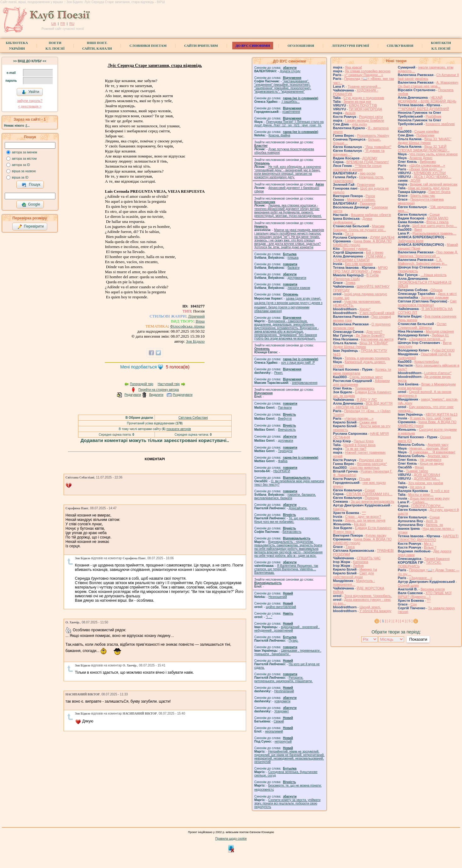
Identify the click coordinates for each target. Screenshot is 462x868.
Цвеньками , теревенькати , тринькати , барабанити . (288, 652)
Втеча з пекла (437, 222)
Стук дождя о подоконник (364, 98)
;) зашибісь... (290, 102)
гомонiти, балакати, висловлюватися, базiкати (285, 496)
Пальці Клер (364, 441)
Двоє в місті (447, 294)
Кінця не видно (432, 463)
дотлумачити (297, 278)
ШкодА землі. (370, 607)
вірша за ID (20, 177)
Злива (350, 283)
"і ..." (269, 617)
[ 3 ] (396, 621)
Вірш (200, 321)
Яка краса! (353, 67)
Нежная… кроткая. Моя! (429, 448)
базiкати (294, 268)
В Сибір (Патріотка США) (356, 277)
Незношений (278, 597)
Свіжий (279, 721)
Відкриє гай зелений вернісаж (434, 184)
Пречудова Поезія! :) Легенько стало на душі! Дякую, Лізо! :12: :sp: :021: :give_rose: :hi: (289, 124)
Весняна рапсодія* (372, 464)
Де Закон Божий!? (370, 335)
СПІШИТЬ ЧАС (369, 558)
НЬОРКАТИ (282, 471)
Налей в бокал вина (359, 445)
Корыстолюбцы (426, 362)
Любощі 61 (440, 335)
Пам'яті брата (440, 192)
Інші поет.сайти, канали (97, 46)
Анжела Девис (421, 158)
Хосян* (365, 309)
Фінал (419, 467)
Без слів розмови (359, 264)
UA (54, 24)
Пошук (31, 185)
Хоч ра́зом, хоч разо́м (425, 483)
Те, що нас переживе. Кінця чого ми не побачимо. (287, 520)
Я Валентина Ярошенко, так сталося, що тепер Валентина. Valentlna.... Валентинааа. (286, 569)
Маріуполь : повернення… (354, 583)
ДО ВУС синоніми (253, 46)
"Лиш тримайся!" (378, 147)
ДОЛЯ (415, 180)
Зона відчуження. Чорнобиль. (368, 596)
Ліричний (196, 316)
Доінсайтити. (298, 508)
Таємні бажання (437, 559)
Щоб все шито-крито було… (435, 226)
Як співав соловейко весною (368, 71)
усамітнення (291, 112)
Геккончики (366, 185)
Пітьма (365, 479)
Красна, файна (279, 135)
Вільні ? (430, 547)
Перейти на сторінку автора (159, 390)
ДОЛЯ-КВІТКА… (427, 478)
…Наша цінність (434, 275)
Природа (372, 498)
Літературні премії (350, 46)
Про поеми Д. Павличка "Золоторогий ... (428, 254)
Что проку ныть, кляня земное (434, 154)
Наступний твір (169, 384)
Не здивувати (431, 460)
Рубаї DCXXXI (443, 350)
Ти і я (349, 234)
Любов (358, 566)
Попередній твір (142, 384)
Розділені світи (371, 117)
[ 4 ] (403, 621)
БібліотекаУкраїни (17, 46)
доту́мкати (286, 441)
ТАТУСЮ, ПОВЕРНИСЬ (420, 564)
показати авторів (179, 429)
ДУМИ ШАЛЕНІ (382, 237)
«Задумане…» (421, 578)
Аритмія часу (438, 445)
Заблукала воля (411, 241)
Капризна (361, 562)
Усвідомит (282, 711)
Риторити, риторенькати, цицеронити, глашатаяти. (284, 679)
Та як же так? (356, 449)
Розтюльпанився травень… (435, 233)
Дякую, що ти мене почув (365, 520)
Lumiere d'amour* (438, 373)
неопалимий (274, 731)
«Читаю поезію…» (359, 418)
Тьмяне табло (417, 471)
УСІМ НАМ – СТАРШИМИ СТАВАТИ (359, 258)
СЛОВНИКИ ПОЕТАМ (148, 46)
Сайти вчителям (201, 46)
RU (72, 24)
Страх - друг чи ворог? (363, 517)
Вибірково (428, 162)
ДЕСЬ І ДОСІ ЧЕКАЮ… (432, 177)
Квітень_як (434, 525)
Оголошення (301, 46)
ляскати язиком (299, 288)
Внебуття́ (285, 419)
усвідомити (282, 701)
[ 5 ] (409, 621)
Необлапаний (284, 691)
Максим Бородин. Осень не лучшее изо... (359, 228)
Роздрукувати (183, 395)
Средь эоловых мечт (366, 377)
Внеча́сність (287, 430)
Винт (418, 229)
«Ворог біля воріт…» (426, 169)
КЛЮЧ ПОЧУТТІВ (363, 105)
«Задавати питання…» (427, 339)
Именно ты (368, 569)
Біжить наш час (423, 196)
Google (31, 205)
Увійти (31, 92)
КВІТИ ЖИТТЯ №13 (442, 414)
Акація (350, 113)
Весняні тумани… (357, 249)
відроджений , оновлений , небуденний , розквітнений (287, 629)
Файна (283, 461)
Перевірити (31, 227)
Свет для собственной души (353, 575)
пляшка (293, 258)
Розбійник (433, 116)
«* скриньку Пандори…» (364, 75)
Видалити (156, 395)
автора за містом (24, 159)
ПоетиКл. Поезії (55, 46)
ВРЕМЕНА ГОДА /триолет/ (367, 162)
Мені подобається (138, 367)
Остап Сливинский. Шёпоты (422, 326)
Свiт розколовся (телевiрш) (427, 303)
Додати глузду (290, 71)
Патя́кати (285, 408)
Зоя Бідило (195, 341)
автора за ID (21, 165)
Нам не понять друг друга (429, 188)
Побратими (425, 135)
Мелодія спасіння (440, 331)
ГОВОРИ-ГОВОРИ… (427, 506)
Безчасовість (292, 532)
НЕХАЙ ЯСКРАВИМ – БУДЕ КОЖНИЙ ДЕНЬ (427, 99)
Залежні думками (435, 297)
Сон (414, 604)
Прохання (368, 203)
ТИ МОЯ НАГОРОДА (365, 109)
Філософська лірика (187, 326)
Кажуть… (340, 509)
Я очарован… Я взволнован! (432, 452)
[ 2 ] (390, 621)
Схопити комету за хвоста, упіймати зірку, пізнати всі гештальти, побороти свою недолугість (287, 803)
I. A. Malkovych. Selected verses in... (423, 262)
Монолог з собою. (361, 200)
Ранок (370, 196)
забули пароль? (30, 101)
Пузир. (293, 641)
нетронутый (283, 741)
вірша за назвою (24, 171)
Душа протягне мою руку (430, 498)
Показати (418, 639)
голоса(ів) (178, 367)
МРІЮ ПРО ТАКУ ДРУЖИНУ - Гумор (360, 269)
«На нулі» (359, 124)
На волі (360, 524)
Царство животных (364, 467)
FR (63, 24)
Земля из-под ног (357, 102)
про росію (368, 173)
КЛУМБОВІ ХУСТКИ (430, 173)
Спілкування (400, 46)
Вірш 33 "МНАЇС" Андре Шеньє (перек (425, 141)
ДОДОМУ (370, 158)
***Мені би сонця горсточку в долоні (357, 168)
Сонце (370, 490)
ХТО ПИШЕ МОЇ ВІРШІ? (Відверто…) (425, 595)
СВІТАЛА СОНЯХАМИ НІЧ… (369, 494)
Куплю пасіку (376, 535)
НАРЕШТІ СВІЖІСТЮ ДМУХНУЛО (428, 538)
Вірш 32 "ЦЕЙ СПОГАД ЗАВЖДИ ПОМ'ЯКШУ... (424, 148)
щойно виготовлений (281, 607)
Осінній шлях (408, 585)
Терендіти (285, 451)
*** (364, 513)
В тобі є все (440, 491)
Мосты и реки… (421, 495)
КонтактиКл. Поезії (441, 46)
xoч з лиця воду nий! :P (298, 363)
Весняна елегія (433, 589)
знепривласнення (304, 383)
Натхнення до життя (377, 339)
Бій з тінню (375, 252)
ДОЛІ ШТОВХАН (427, 475)
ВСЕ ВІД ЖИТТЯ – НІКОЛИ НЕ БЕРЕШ (363, 405)
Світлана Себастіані (193, 418)
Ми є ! (429, 544)
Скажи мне (368, 422)
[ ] (383, 621)
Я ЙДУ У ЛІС (367, 400)
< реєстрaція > (30, 106)
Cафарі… (420, 502)
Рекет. (279, 373)
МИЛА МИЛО (438, 218)
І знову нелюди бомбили (364, 120)
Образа (437, 290)
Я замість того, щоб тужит (431, 418)
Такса (350, 547)
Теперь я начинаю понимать (367, 358)
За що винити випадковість (372, 501)
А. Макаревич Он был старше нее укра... (428, 84)
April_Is (432, 521)
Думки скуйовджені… (353, 220)
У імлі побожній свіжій (377, 313)
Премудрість (408, 271)
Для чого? (374, 332)
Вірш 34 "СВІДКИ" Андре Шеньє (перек (361, 345)
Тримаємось (365, 388)
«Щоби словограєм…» (427, 165)
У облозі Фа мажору (375, 611)
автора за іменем (25, 152)
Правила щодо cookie (231, 839)
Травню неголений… (364, 86)
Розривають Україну (373, 135)
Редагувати (132, 395)
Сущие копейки (426, 131)
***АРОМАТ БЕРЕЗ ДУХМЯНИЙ (423, 109)
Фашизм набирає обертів (371, 215)
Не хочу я (417, 487)
